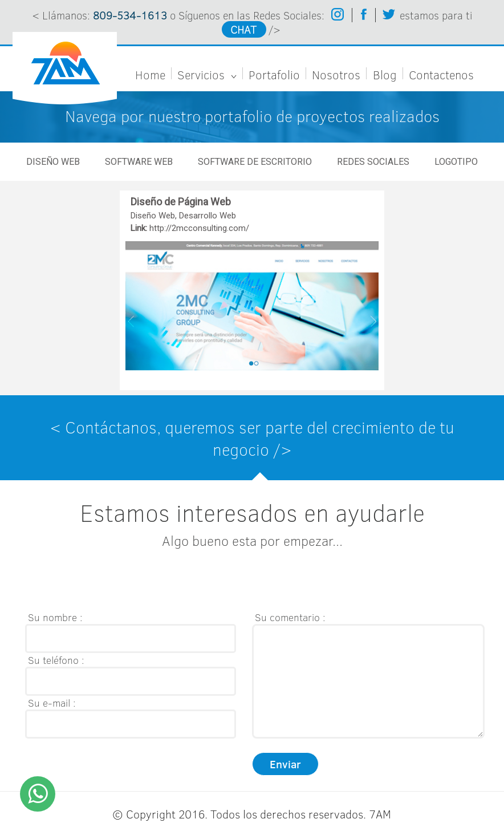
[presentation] (112, 583)
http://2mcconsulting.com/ (199, 228)
